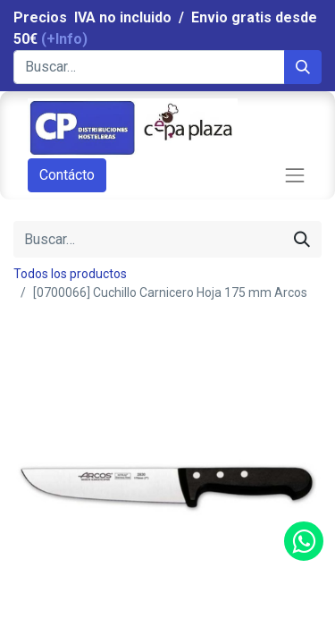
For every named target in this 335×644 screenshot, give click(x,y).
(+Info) (64, 39)
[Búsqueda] (303, 67)
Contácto (67, 175)
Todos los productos (70, 274)
